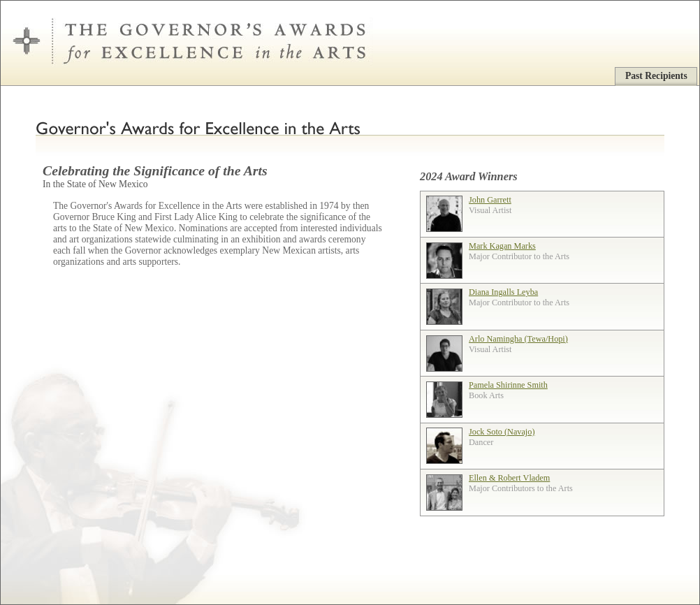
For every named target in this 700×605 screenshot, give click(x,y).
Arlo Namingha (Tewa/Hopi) (518, 339)
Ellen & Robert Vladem (509, 478)
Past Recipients (656, 76)
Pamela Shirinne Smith (508, 385)
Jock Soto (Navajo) (502, 432)
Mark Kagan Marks (502, 246)
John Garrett (490, 200)
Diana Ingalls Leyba (503, 292)
